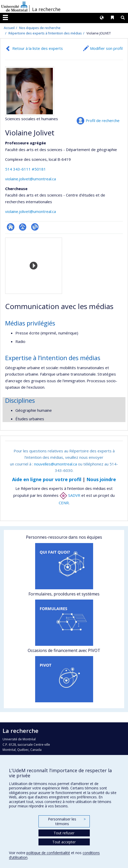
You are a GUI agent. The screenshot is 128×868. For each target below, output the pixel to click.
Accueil (9, 28)
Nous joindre (101, 479)
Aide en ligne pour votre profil (47, 479)
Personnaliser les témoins (67, 821)
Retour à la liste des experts (38, 48)
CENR (64, 503)
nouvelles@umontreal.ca (56, 464)
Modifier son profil (106, 48)
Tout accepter (64, 842)
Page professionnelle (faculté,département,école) (23, 227)
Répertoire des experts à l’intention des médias (45, 33)
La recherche (46, 9)
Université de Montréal (14, 6)
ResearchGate (11, 227)
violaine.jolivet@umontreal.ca (31, 179)
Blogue (35, 227)
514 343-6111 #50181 (26, 169)
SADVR (70, 495)
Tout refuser (64, 833)
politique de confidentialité (48, 853)
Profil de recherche (103, 120)
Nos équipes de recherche (40, 28)
